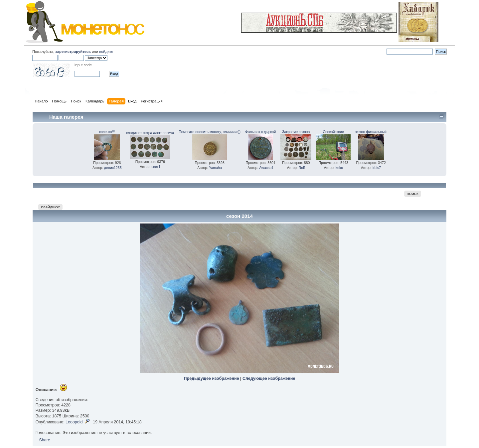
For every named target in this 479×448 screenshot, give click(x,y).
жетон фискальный (371, 132)
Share (44, 440)
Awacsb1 (266, 168)
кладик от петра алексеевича (150, 133)
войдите (106, 52)
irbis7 (377, 168)
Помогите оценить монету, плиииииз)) (210, 132)
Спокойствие (333, 132)
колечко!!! (107, 132)
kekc (339, 168)
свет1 (156, 167)
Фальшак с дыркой (260, 132)
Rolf (302, 168)
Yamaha (215, 168)
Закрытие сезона (296, 132)
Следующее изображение (269, 378)
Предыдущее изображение (212, 378)
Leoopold (74, 422)
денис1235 (113, 168)
